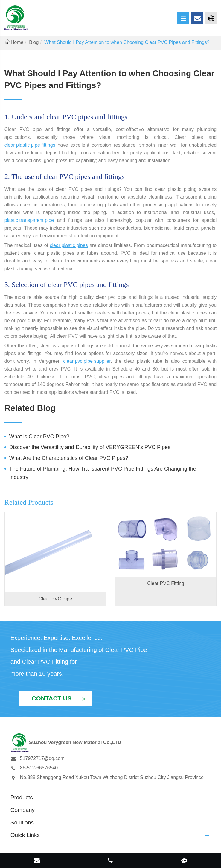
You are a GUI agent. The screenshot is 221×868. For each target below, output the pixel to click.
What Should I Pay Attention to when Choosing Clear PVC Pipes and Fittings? (127, 42)
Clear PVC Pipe (55, 599)
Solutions (110, 796)
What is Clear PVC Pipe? (39, 437)
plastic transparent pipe (29, 220)
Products (110, 771)
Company (23, 783)
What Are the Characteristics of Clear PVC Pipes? (69, 458)
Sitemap (92, 845)
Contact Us (174, 660)
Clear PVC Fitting (166, 583)
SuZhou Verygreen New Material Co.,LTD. (101, 836)
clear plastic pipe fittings (30, 145)
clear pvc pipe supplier (87, 361)
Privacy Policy (121, 845)
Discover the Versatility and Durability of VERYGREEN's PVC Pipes (90, 447)
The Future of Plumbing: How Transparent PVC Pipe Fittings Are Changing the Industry (103, 473)
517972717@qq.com (38, 732)
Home (17, 42)
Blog (34, 42)
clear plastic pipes (69, 245)
